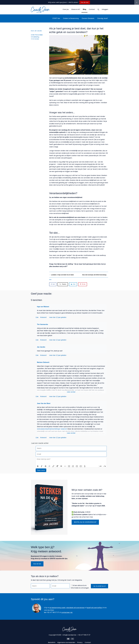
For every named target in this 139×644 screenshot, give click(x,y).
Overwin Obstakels (88, 18)
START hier (56, 18)
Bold (38, 466)
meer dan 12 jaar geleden (58, 317)
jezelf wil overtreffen (94, 608)
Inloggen (105, 9)
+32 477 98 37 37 (84, 635)
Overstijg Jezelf (102, 18)
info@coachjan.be (70, 635)
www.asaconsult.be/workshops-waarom (52, 429)
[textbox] (71, 461)
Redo (105, 466)
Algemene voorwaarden (66, 642)
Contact (88, 642)
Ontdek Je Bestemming (71, 18)
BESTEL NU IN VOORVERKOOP (85, 522)
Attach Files (85, 466)
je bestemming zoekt (58, 608)
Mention (49, 466)
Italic (42, 466)
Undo (101, 466)
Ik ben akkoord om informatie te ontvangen (80, 587)
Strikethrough (46, 466)
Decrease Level (77, 466)
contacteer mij (67, 612)
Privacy (80, 642)
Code (65, 466)
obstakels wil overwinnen (75, 608)
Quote (61, 466)
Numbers (73, 466)
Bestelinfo (52, 642)
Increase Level (81, 466)
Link (53, 466)
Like (50, 280)
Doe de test (85, 2)
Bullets (69, 466)
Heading (57, 466)
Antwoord (43, 317)
